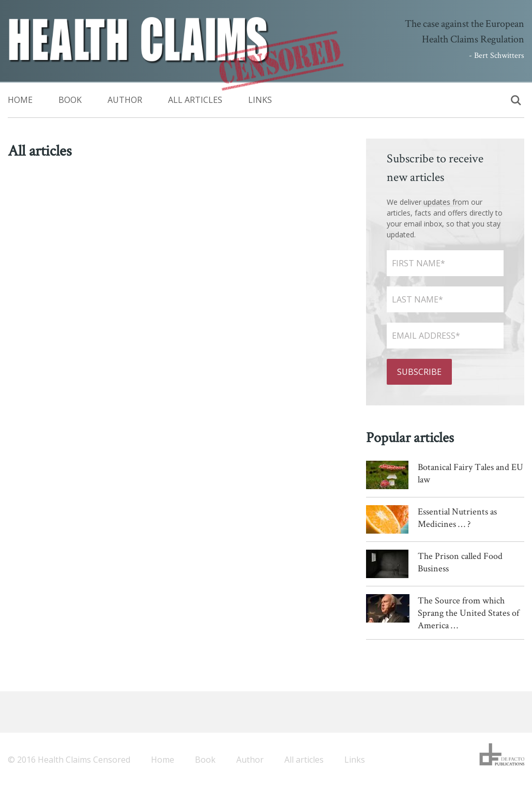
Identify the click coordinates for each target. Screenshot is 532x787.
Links (260, 100)
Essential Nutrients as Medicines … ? (457, 517)
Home (20, 100)
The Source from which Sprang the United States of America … (468, 612)
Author (125, 100)
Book (70, 100)
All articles (195, 100)
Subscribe (419, 372)
